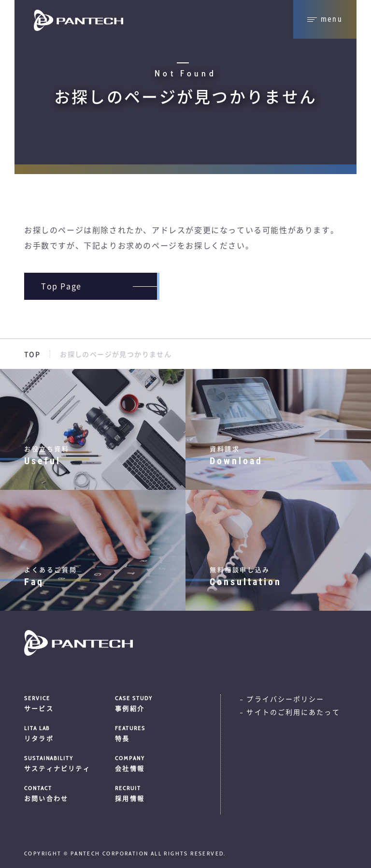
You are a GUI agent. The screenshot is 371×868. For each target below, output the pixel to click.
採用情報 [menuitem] (153, 793)
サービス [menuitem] (66, 703)
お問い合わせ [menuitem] (66, 793)
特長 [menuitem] (153, 733)
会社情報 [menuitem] (153, 763)
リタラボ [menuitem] (66, 733)
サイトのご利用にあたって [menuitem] (293, 712)
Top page (61, 286)
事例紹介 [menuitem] (153, 703)
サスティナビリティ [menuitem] (66, 763)
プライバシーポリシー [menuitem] (285, 699)
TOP (32, 354)
